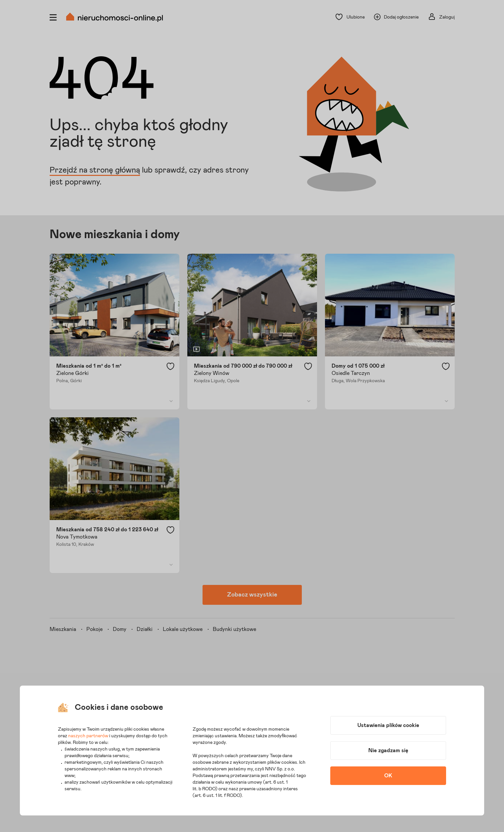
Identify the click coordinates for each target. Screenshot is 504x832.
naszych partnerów (88, 736)
